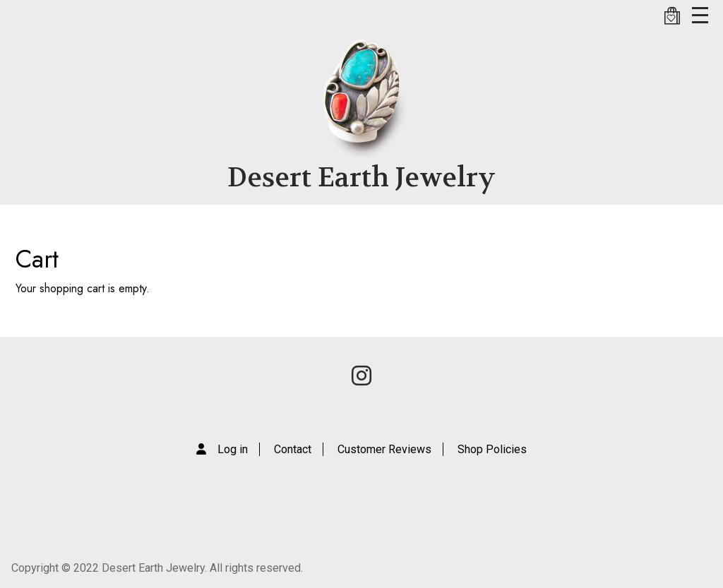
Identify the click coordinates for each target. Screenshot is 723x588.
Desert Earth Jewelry (361, 178)
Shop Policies (492, 449)
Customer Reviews (384, 449)
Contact (293, 449)
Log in (233, 449)
